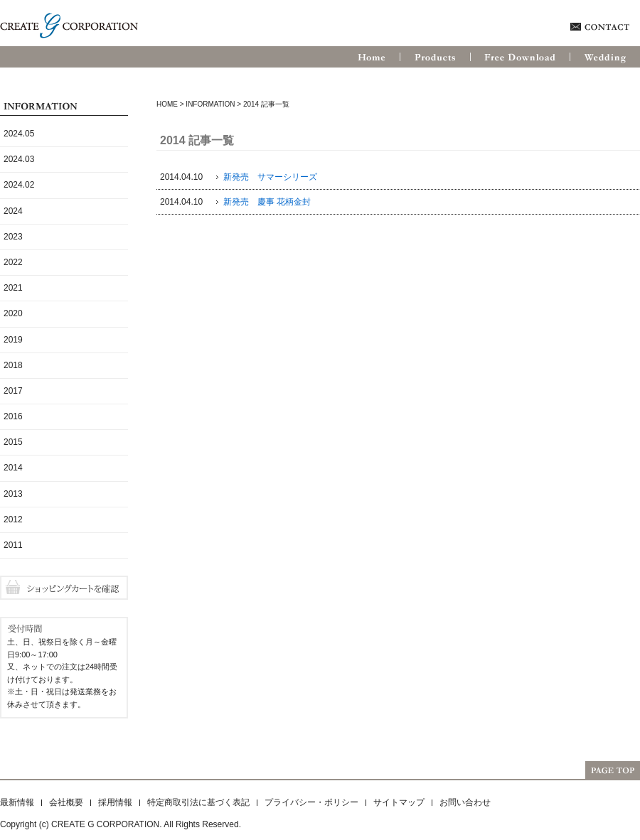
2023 (13, 237)
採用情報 (115, 802)
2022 (13, 262)
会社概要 (66, 802)
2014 (13, 468)
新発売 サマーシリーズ (270, 177)
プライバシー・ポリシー (311, 802)
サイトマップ (399, 802)
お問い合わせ (465, 802)
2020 (13, 313)
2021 (13, 288)
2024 (13, 211)
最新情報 (17, 802)
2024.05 (19, 134)
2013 (13, 494)
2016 (13, 416)
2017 (13, 391)
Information (210, 104)
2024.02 (19, 185)
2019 (13, 340)
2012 (13, 519)
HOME (167, 104)
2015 (13, 442)
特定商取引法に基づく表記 (198, 802)
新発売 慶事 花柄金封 (267, 202)
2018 (13, 365)
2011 (13, 545)
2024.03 (19, 159)
